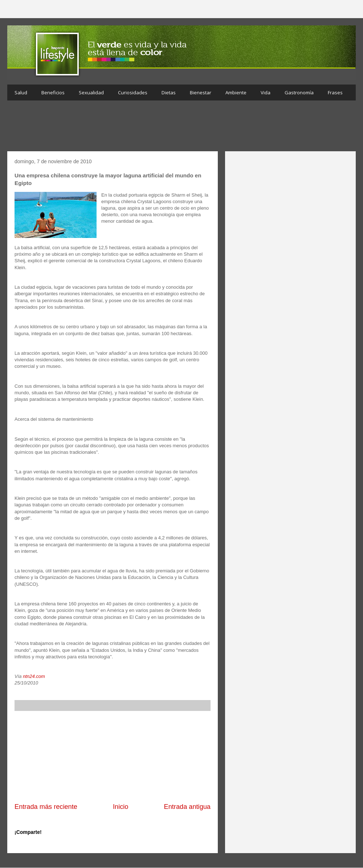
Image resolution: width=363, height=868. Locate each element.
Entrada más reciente (46, 807)
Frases (335, 92)
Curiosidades (133, 92)
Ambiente (236, 92)
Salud (21, 92)
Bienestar (201, 92)
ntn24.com (34, 676)
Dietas (169, 92)
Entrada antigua (187, 807)
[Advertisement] (181, 128)
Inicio (121, 807)
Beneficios (53, 92)
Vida (266, 92)
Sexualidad (91, 92)
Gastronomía (299, 92)
